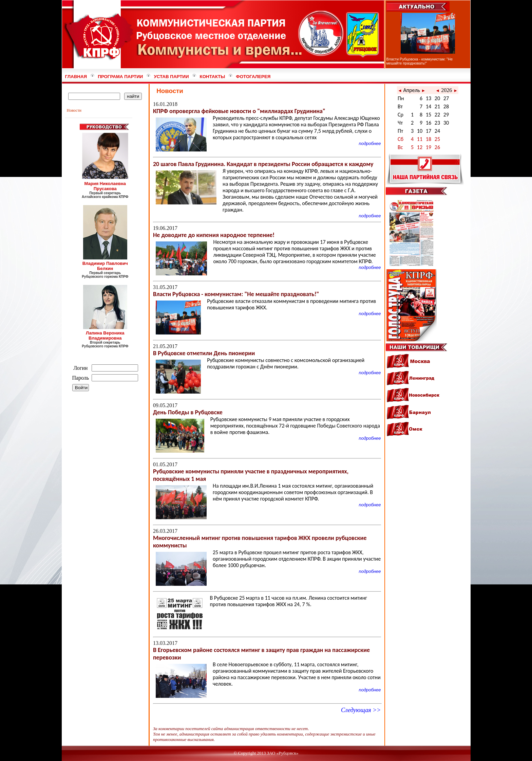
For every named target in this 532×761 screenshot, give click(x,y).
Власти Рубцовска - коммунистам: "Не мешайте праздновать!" (420, 61)
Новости (74, 110)
